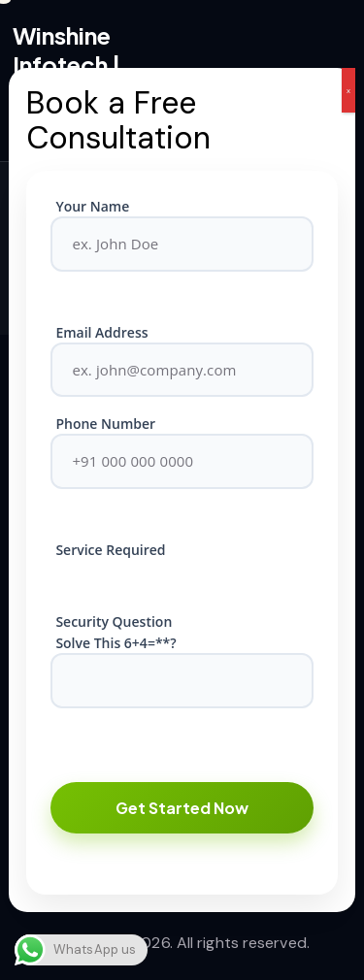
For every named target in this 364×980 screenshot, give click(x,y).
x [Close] (348, 90)
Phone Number (105, 424)
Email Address (101, 332)
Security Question (114, 621)
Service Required (110, 550)
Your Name (92, 206)
